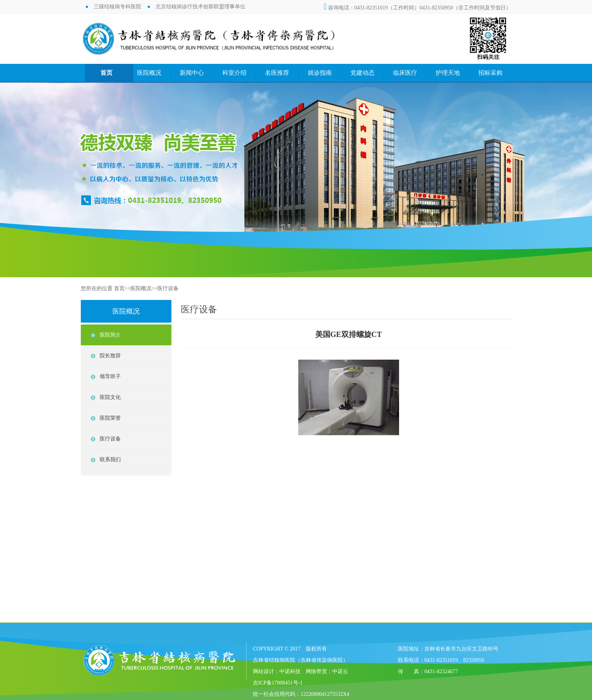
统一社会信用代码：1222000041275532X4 (301, 694)
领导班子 (110, 376)
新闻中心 (192, 73)
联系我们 (110, 460)
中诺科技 (290, 671)
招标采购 (490, 73)
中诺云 (340, 671)
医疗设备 (168, 288)
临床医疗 (405, 73)
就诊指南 (320, 73)
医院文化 (110, 397)
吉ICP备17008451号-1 (278, 683)
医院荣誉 (110, 418)
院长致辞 (110, 356)
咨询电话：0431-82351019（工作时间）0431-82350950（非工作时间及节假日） (417, 8)
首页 (106, 73)
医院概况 (149, 73)
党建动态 (362, 73)
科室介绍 (234, 73)
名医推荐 (277, 73)
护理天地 (448, 73)
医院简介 (110, 335)
